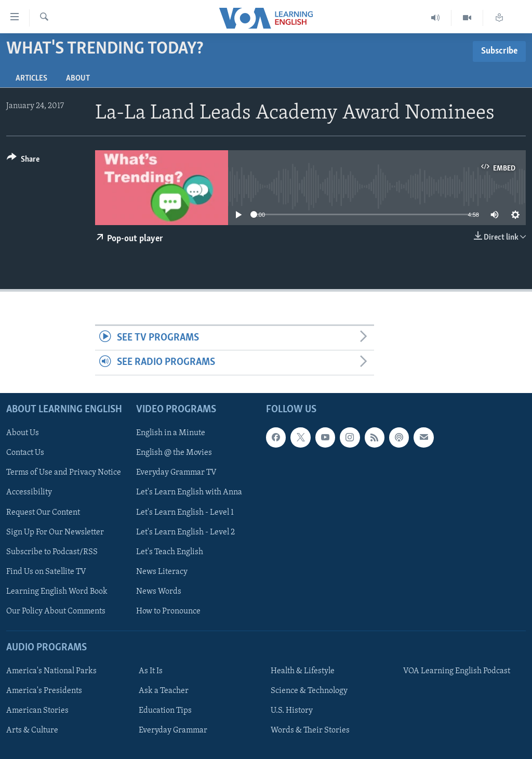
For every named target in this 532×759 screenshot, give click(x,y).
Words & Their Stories (310, 730)
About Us (23, 433)
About (78, 78)
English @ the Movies (174, 453)
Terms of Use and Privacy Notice (64, 473)
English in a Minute (171, 433)
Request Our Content (43, 512)
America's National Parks (51, 671)
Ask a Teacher (164, 691)
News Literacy (162, 571)
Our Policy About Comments (56, 611)
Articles (31, 78)
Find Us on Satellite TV (46, 571)
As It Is (151, 671)
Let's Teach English (170, 552)
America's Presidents (44, 691)
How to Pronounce (168, 611)
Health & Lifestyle (303, 671)
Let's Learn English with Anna (189, 492)
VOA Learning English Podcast (457, 671)
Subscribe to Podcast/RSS (52, 552)
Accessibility (29, 492)
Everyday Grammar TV (176, 473)
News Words (159, 592)
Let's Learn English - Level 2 (185, 532)
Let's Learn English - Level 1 (185, 512)
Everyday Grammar (173, 730)
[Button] (23, 161)
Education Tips (165, 711)
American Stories (37, 711)
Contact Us (25, 453)
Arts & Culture (32, 730)
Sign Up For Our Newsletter (55, 532)
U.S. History (292, 711)
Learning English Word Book (57, 592)
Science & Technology (309, 691)
